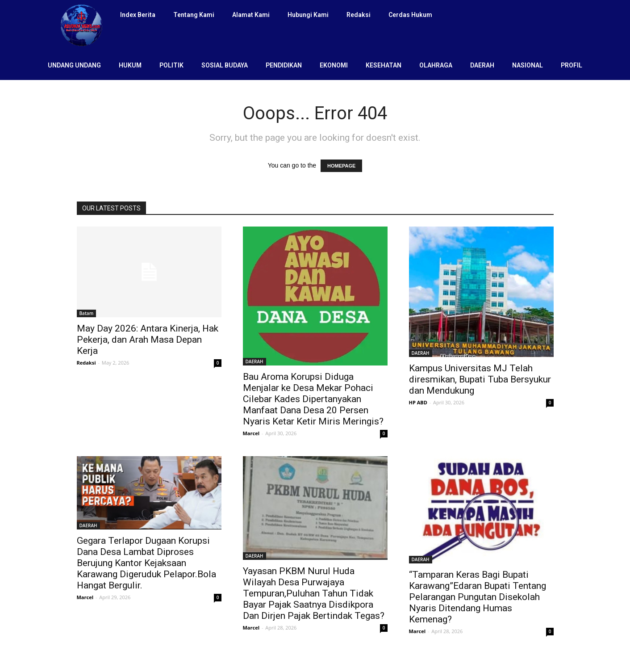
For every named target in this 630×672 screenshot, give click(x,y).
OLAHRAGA (436, 65)
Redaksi (359, 15)
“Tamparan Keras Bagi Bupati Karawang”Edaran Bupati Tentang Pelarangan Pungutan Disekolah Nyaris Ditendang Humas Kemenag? (478, 597)
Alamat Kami (251, 15)
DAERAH (482, 65)
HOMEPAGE (341, 166)
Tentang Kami (194, 15)
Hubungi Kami (308, 15)
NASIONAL (528, 65)
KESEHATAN (384, 65)
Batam (87, 313)
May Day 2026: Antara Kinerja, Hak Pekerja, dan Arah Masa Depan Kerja (148, 340)
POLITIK (171, 65)
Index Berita (138, 15)
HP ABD (418, 402)
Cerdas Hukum (410, 15)
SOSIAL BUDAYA (225, 65)
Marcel (251, 433)
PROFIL (572, 65)
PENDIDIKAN (284, 65)
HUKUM (130, 65)
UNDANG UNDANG (74, 65)
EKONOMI (334, 65)
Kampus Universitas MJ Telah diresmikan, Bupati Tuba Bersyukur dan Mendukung (480, 379)
